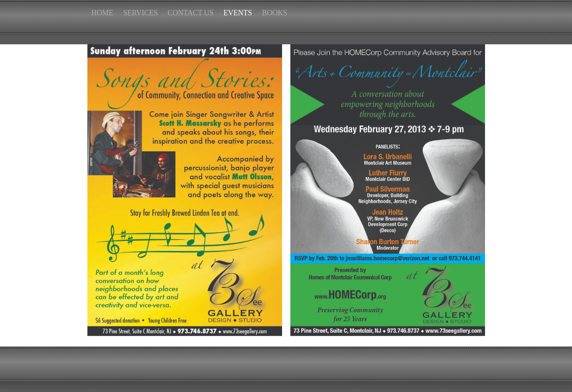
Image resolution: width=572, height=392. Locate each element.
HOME (103, 13)
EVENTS (238, 13)
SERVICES (140, 13)
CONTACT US (191, 13)
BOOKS (274, 13)
